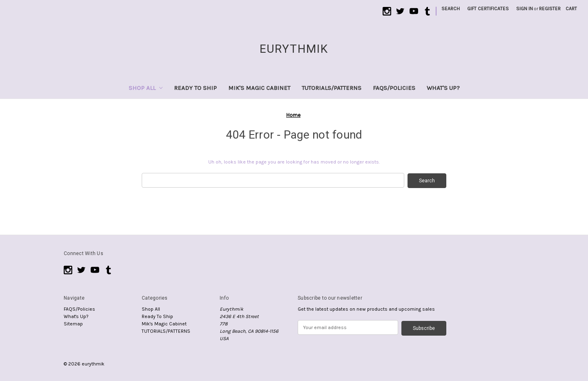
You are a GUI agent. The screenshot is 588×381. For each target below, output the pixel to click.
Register (550, 9)
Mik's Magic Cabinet (259, 88)
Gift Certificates (488, 9)
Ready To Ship (195, 88)
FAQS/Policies (394, 88)
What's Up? (443, 88)
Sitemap (73, 323)
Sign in (525, 9)
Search (451, 9)
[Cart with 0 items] (571, 9)
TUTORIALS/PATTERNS (332, 88)
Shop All (146, 88)
